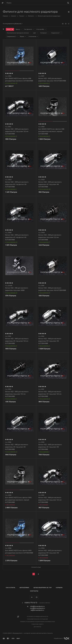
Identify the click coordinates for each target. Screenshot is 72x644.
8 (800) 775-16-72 (31, 603)
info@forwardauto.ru (37, 606)
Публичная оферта (37, 624)
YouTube (37, 597)
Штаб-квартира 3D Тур (43, 588)
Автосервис (24, 588)
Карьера (59, 588)
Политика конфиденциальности (37, 617)
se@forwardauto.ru (37, 610)
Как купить (10, 588)
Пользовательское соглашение (38, 619)
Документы (37, 627)
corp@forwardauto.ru (37, 608)
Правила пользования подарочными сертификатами (38, 622)
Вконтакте (32, 597)
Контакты (34, 591)
